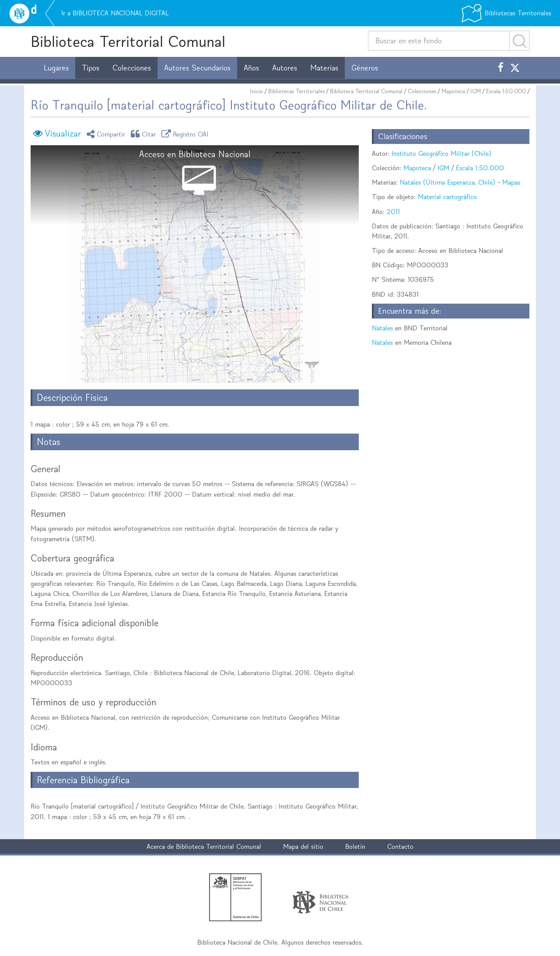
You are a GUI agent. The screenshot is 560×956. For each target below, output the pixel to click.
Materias (324, 68)
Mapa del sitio (303, 846)
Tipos (91, 68)
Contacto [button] (400, 846)
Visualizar (63, 133)
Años (251, 68)
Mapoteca (453, 91)
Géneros (365, 68)
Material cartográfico (447, 197)
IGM (476, 91)
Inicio (256, 91)
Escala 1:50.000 (506, 91)
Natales (382, 328)
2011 (393, 212)
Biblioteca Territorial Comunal (128, 41)
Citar (145, 134)
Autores (285, 68)
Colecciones (132, 68)
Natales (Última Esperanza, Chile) (448, 182)
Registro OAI (186, 134)
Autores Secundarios (197, 68)
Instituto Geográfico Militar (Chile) (441, 153)
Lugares (56, 68)
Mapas (511, 182)
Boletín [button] (355, 846)
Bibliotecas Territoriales (296, 91)
